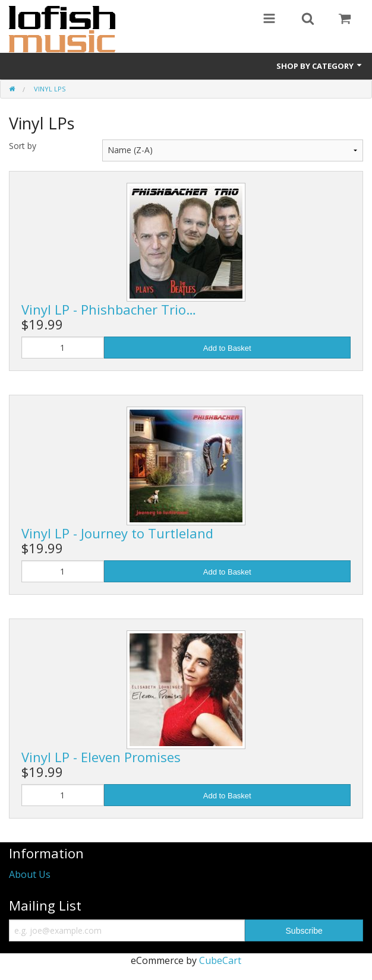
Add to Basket (227, 348)
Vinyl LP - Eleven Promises (101, 757)
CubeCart (220, 960)
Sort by (23, 146)
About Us (30, 874)
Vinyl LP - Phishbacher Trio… (109, 309)
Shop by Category (320, 66)
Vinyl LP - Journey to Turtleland (117, 533)
